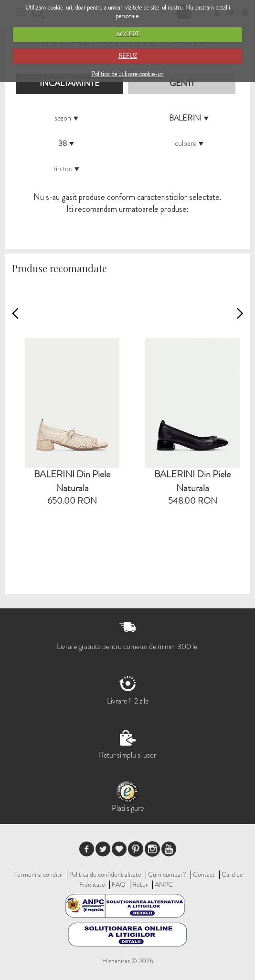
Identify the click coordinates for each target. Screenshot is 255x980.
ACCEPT (127, 34)
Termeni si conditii (38, 874)
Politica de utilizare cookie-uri (127, 74)
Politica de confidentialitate (105, 874)
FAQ (119, 884)
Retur (140, 884)
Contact (204, 874)
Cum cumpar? (167, 874)
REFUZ (128, 56)
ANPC (164, 884)
